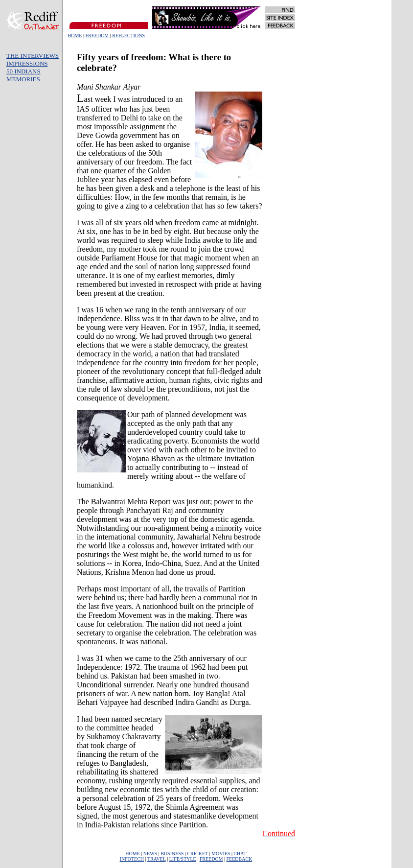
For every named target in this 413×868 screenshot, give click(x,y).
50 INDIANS (23, 71)
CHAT (240, 854)
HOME (75, 35)
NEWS (150, 854)
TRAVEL (157, 859)
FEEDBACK (240, 859)
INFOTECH (132, 859)
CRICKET (197, 854)
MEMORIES (23, 79)
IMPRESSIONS (27, 63)
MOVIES (221, 854)
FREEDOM (97, 35)
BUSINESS (172, 854)
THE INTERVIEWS (33, 56)
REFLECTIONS (128, 35)
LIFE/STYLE (183, 859)
